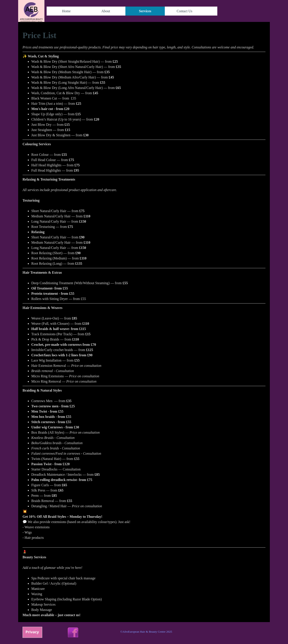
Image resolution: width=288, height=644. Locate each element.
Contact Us (184, 11)
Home (66, 11)
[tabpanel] (144, 324)
